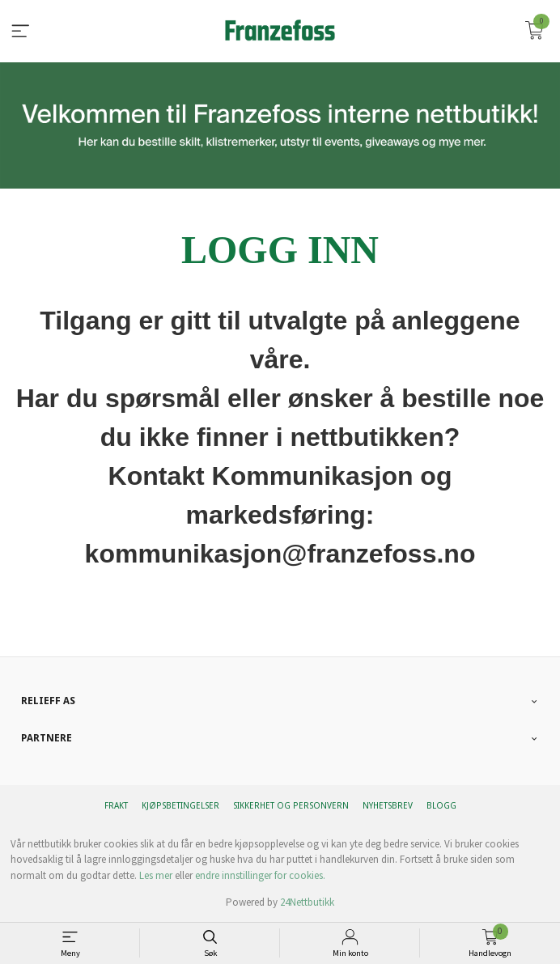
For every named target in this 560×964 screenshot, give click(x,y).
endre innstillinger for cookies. (260, 875)
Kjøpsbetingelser (180, 806)
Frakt (116, 806)
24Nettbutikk (307, 902)
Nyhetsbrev (388, 806)
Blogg (441, 806)
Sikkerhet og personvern (291, 806)
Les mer (156, 875)
